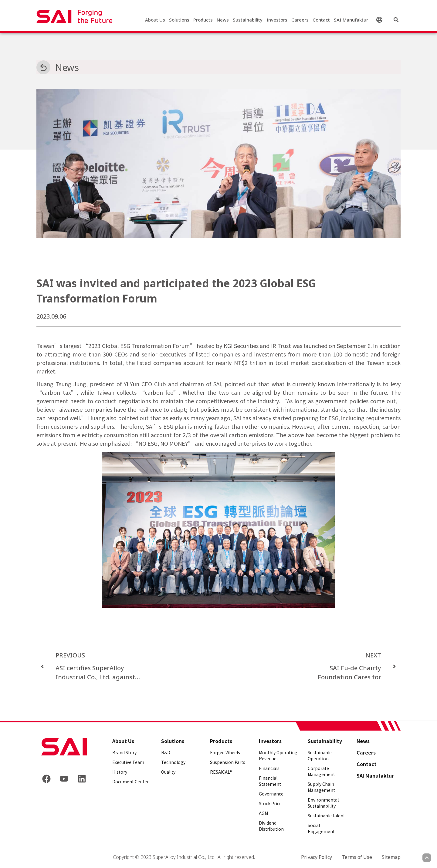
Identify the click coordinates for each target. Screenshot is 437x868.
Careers (300, 20)
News (223, 20)
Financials (269, 768)
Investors (277, 20)
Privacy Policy (317, 857)
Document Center (130, 782)
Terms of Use (357, 857)
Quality (168, 772)
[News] (43, 67)
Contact (321, 20)
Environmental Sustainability (323, 803)
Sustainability (248, 20)
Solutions (179, 20)
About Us (155, 20)
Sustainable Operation (320, 755)
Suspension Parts (228, 762)
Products (203, 20)
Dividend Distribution (271, 826)
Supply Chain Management (321, 787)
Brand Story (124, 752)
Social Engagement (321, 828)
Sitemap (391, 857)
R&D (166, 752)
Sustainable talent (326, 816)
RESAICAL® (221, 772)
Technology (173, 762)
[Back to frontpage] (64, 747)
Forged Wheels (225, 752)
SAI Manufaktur (351, 20)
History (120, 772)
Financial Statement (270, 781)
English (381, 20)
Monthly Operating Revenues (278, 755)
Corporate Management (321, 771)
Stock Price (270, 803)
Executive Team (128, 762)
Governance (271, 794)
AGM (263, 813)
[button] (396, 20)
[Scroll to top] (427, 858)
